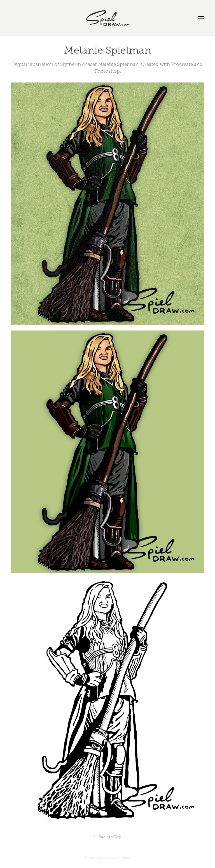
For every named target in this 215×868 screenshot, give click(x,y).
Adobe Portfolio (117, 858)
